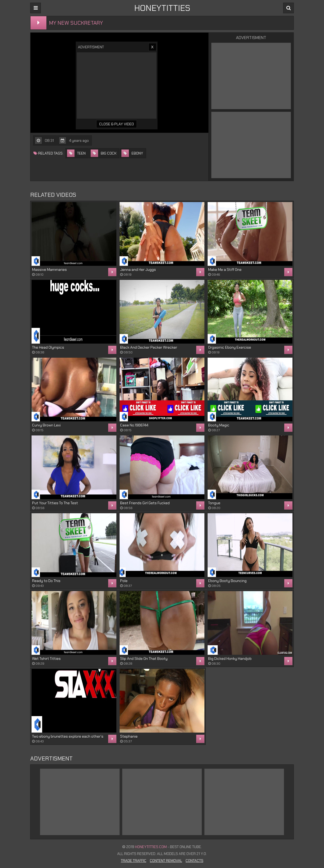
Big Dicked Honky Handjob (230, 659)
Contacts (194, 861)
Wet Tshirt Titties (46, 659)
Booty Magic (219, 425)
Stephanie (129, 736)
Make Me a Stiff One (225, 270)
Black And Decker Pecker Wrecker (149, 347)
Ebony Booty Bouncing (227, 581)
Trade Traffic (134, 861)
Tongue (214, 503)
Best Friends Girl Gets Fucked (145, 503)
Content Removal (166, 861)
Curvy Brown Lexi (46, 425)
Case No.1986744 (134, 425)
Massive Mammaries (49, 270)
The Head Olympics (48, 347)
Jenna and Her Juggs (138, 270)
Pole (124, 581)
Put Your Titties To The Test (55, 503)
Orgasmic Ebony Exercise (230, 347)
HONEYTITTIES (162, 8)
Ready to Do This (46, 581)
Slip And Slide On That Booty (144, 659)
